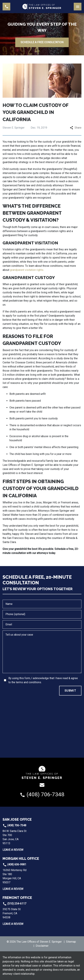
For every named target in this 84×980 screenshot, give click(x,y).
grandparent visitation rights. (27, 270)
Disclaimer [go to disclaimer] (42, 946)
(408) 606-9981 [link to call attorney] (14, 864)
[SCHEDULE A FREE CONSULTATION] (42, 42)
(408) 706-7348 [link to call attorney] (14, 825)
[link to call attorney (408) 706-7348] (6, 7)
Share (76, 128)
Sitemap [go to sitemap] (71, 942)
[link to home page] (42, 7)
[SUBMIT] (70, 691)
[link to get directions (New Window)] (26, 837)
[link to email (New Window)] (42, 785)
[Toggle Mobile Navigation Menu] (78, 7)
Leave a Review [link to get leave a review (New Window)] (13, 850)
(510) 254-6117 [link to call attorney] (14, 904)
